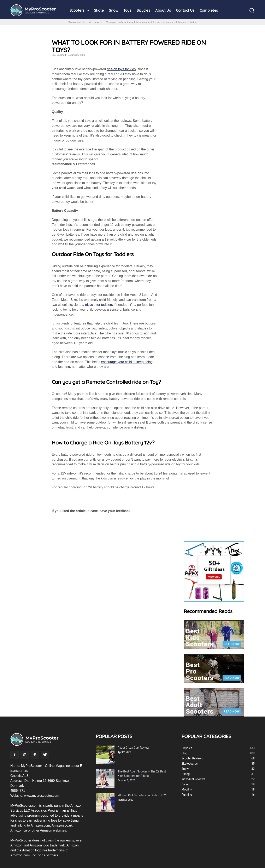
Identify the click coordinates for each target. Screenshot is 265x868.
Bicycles (143, 10)
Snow (114, 10)
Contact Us (185, 10)
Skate (99, 10)
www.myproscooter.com (42, 796)
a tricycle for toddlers (98, 305)
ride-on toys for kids (121, 69)
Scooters (77, 10)
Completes (209, 10)
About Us (163, 10)
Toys (127, 10)
